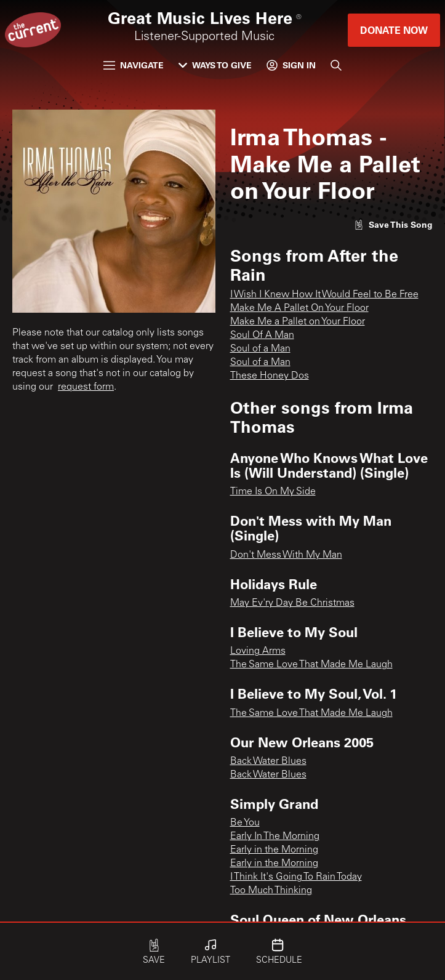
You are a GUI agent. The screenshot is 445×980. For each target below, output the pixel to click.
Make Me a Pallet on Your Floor (298, 322)
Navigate (134, 65)
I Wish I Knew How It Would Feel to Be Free (324, 295)
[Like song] (393, 224)
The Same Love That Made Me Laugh (311, 665)
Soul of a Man (260, 349)
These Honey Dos (270, 376)
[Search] (336, 65)
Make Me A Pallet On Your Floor (299, 308)
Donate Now (394, 30)
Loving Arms (258, 651)
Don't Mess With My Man (286, 555)
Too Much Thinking (271, 891)
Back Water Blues (268, 761)
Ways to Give (215, 65)
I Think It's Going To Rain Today (296, 877)
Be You (245, 823)
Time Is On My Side (273, 492)
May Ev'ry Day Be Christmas (292, 603)
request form (86, 387)
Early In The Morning (275, 837)
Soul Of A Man (262, 335)
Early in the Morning (274, 850)
